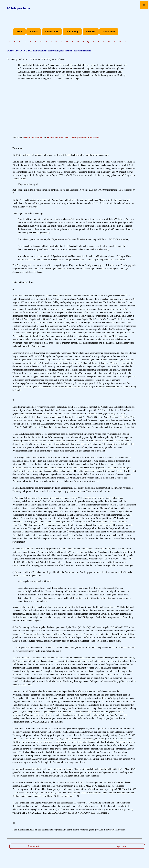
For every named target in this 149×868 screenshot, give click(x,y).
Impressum (121, 846)
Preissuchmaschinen (33, 138)
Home (19, 32)
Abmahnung (72, 32)
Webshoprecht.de (18, 8)
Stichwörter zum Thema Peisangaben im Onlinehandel (73, 138)
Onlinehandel (52, 32)
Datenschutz (109, 32)
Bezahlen (91, 32)
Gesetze (34, 32)
